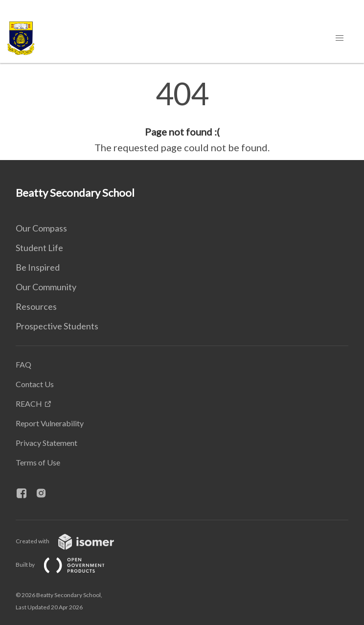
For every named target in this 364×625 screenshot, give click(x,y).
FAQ (23, 364)
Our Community (46, 287)
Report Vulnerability (50, 423)
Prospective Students (57, 326)
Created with (73, 541)
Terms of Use (38, 462)
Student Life (39, 248)
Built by (68, 565)
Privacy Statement (46, 443)
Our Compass (41, 228)
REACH (29, 404)
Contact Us (35, 384)
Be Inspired (38, 267)
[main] (182, 116)
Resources (36, 306)
